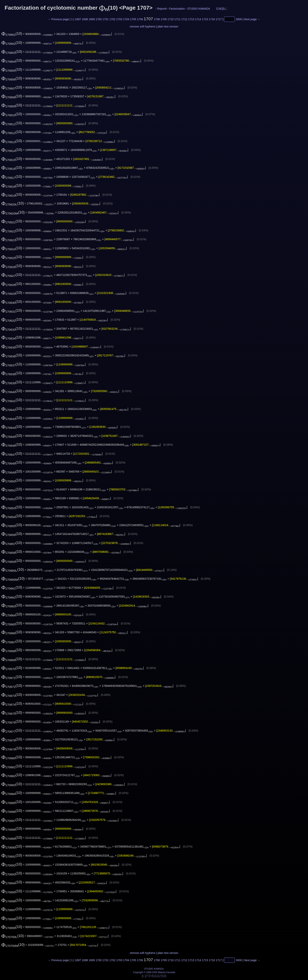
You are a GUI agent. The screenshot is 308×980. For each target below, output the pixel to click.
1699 (92, 19)
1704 (126, 19)
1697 (78, 19)
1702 (112, 19)
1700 (99, 19)
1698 (85, 19)
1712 (184, 19)
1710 (171, 19)
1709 (164, 19)
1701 (106, 19)
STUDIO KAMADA (198, 9)
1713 (191, 19)
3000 (239, 19)
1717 (219, 19)
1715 (205, 19)
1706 (140, 19)
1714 (198, 19)
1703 (119, 19)
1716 (212, 19)
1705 (133, 19)
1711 (177, 19)
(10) (12, 33)
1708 (157, 19)
